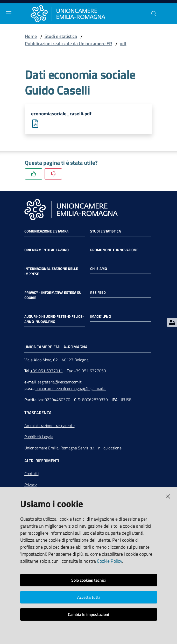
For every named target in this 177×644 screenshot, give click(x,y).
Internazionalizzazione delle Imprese (51, 272)
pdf (123, 44)
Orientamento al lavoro (47, 250)
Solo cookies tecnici (88, 580)
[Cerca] (154, 14)
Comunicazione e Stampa (46, 232)
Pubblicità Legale (39, 437)
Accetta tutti (88, 597)
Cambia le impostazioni (88, 614)
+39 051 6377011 (47, 371)
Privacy (31, 486)
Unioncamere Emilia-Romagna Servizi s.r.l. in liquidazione (73, 448)
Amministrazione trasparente (49, 426)
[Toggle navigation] (9, 13)
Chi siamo (99, 269)
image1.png (101, 317)
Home (31, 36)
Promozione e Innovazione (114, 250)
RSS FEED (98, 293)
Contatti (31, 474)
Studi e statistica (61, 36)
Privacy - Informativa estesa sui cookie (53, 296)
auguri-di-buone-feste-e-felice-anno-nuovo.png (54, 320)
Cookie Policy (109, 561)
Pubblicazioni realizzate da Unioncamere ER (68, 44)
